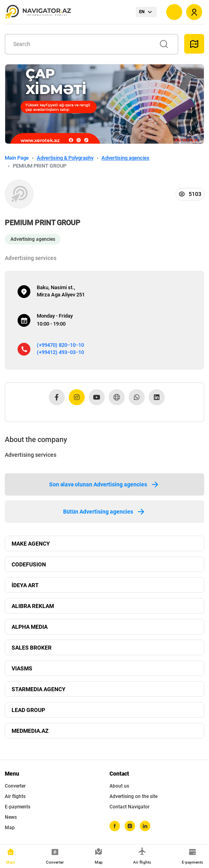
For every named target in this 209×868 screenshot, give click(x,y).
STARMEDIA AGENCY (39, 689)
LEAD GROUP (28, 710)
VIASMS (22, 668)
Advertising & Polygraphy (65, 158)
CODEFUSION (29, 564)
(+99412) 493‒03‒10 (60, 352)
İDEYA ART (25, 585)
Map (10, 828)
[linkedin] (145, 826)
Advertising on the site (133, 796)
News (11, 817)
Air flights (15, 796)
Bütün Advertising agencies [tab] (104, 512)
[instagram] (130, 826)
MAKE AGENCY (31, 544)
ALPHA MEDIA (30, 627)
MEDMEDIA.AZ (30, 731)
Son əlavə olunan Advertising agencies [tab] (104, 484)
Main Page (17, 158)
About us (119, 786)
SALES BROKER (32, 648)
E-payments (18, 807)
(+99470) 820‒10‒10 (60, 345)
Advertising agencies (125, 158)
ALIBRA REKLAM (33, 606)
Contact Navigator (129, 807)
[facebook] (115, 826)
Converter (15, 786)
